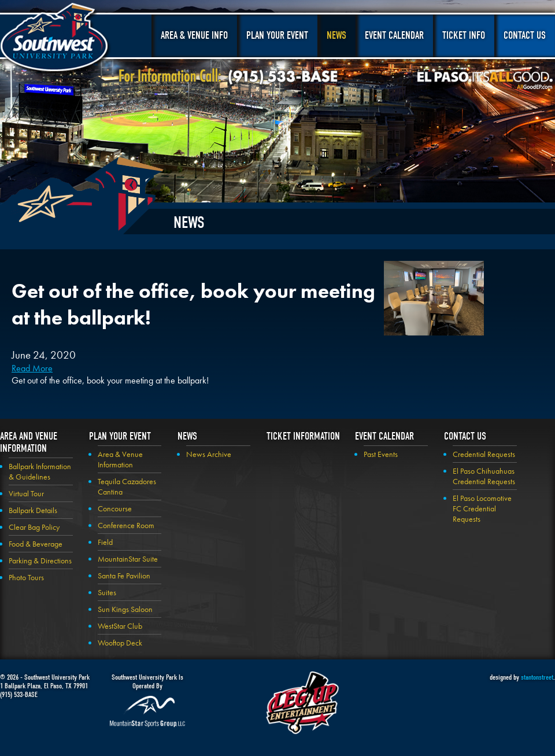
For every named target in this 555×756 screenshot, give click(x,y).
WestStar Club (120, 626)
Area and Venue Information (29, 442)
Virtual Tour (26, 493)
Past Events (381, 454)
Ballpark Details (33, 510)
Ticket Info (464, 36)
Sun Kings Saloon (125, 609)
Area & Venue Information (120, 459)
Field (105, 542)
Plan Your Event (277, 36)
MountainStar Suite (128, 559)
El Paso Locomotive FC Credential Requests (482, 508)
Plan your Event (120, 436)
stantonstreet (537, 677)
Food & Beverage (36, 544)
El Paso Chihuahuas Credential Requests (484, 476)
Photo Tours (26, 577)
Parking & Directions (40, 560)
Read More (32, 368)
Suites (107, 592)
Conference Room (126, 525)
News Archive (209, 454)
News (336, 36)
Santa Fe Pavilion (124, 576)
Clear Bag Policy (34, 527)
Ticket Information (303, 436)
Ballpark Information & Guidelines (40, 471)
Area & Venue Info (194, 36)
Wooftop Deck (120, 643)
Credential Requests (484, 454)
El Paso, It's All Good (485, 80)
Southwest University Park (56, 39)
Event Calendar (394, 36)
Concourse (115, 508)
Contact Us (525, 36)
